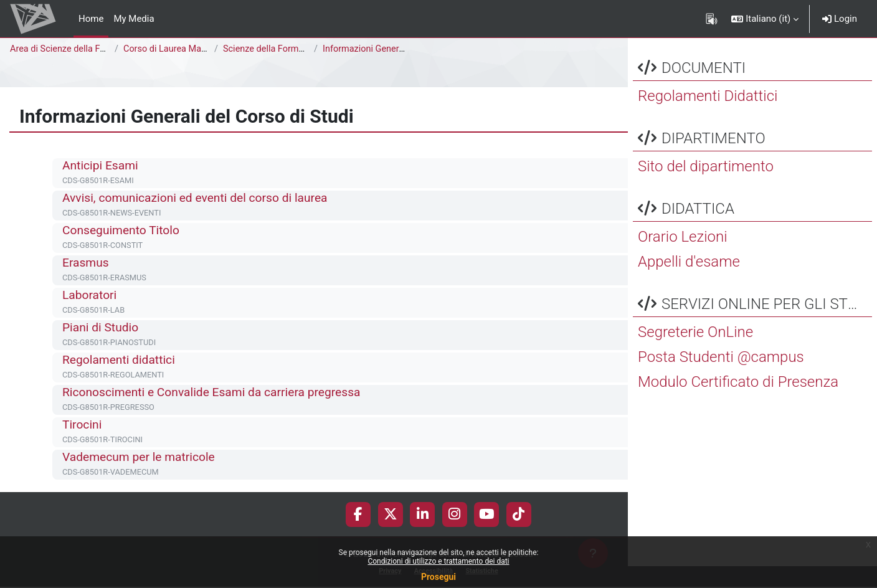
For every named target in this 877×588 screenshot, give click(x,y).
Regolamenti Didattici (708, 118)
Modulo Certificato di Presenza (738, 404)
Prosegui (439, 577)
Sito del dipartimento (706, 188)
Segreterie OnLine (695, 354)
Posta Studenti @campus (721, 379)
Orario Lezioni (683, 258)
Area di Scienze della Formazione (79, 49)
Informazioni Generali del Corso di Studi (405, 49)
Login (840, 19)
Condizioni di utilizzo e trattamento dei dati (438, 561)
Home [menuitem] (91, 19)
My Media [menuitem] (134, 19)
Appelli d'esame (689, 283)
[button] (765, 19)
